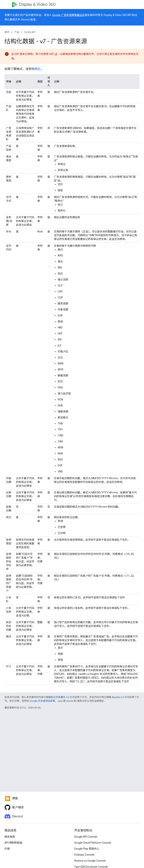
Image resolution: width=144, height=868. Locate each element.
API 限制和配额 (13, 843)
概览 (37, 69)
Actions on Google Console (90, 861)
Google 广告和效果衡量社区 (69, 15)
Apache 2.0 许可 (121, 697)
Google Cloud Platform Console (93, 843)
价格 (7, 849)
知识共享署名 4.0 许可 (63, 697)
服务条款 (10, 837)
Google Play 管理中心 (87, 849)
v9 (56, 54)
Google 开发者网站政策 (42, 701)
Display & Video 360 (37, 4)
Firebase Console (84, 855)
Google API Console (86, 837)
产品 (17, 32)
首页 (7, 32)
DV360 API (30, 32)
